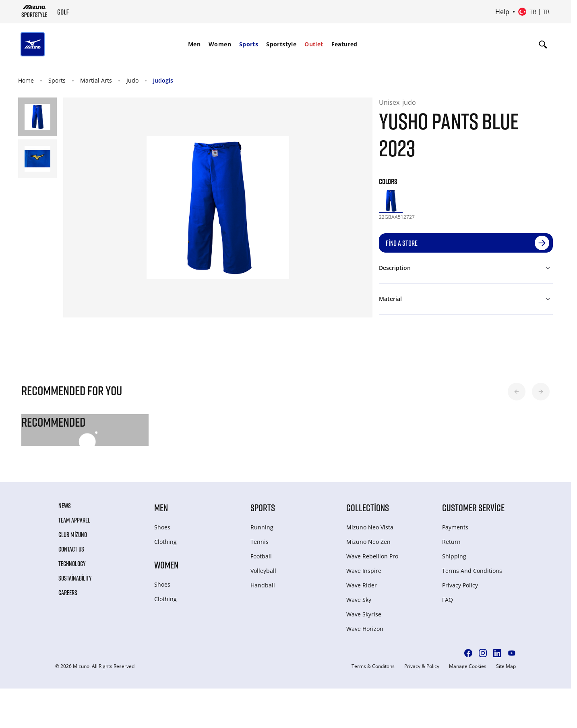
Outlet (314, 44)
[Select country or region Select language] (534, 12)
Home (26, 80)
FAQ (448, 600)
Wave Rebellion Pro (372, 556)
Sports (249, 44)
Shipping (454, 556)
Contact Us (71, 549)
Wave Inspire (364, 571)
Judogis (163, 80)
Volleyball (263, 571)
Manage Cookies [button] (468, 666)
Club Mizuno (73, 535)
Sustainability (75, 578)
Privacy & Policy (422, 666)
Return (451, 542)
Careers (68, 593)
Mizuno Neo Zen (368, 542)
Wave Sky (359, 600)
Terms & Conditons (373, 666)
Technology (72, 564)
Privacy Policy (460, 585)
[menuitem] (194, 44)
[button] (517, 392)
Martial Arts (96, 80)
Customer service (473, 507)
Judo (132, 80)
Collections (368, 507)
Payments (455, 527)
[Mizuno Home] (34, 11)
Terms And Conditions (472, 571)
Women (220, 44)
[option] (391, 201)
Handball (263, 585)
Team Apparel (74, 520)
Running (262, 527)
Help (502, 12)
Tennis (260, 542)
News (65, 506)
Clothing (165, 542)
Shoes (162, 527)
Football (261, 556)
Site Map (506, 666)
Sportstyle (281, 44)
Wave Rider (362, 585)
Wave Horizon (365, 629)
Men (194, 44)
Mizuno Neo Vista (370, 527)
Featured (344, 44)
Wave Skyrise (364, 614)
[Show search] (543, 44)
